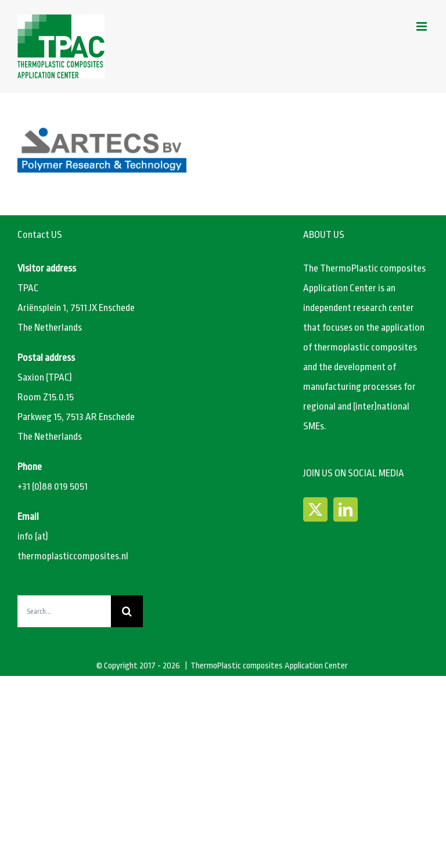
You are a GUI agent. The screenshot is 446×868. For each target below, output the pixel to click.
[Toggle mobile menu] (422, 26)
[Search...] (64, 611)
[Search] (127, 611)
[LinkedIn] (346, 509)
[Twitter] (315, 509)
